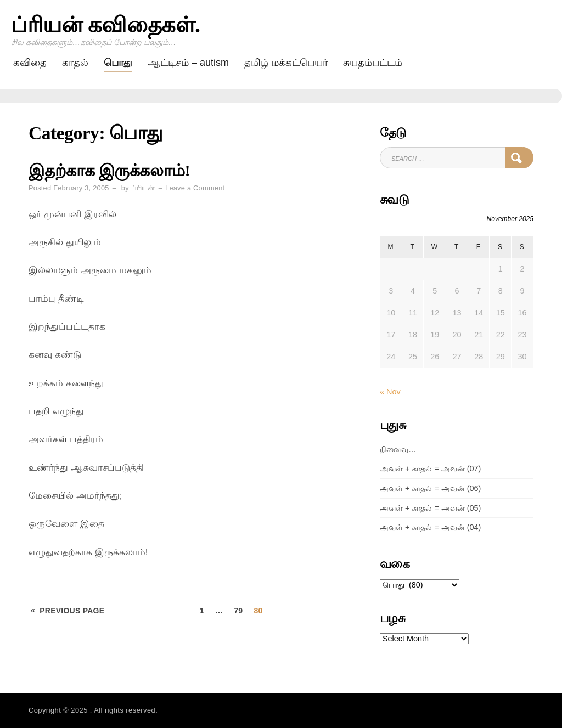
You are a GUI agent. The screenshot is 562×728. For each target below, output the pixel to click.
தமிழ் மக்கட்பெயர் (286, 63)
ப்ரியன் (143, 188)
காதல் (75, 63)
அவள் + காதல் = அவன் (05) (430, 508)
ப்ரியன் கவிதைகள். (106, 25)
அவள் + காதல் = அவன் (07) (430, 469)
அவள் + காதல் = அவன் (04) (430, 527)
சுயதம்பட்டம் (373, 63)
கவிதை (30, 63)
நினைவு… (398, 449)
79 (238, 611)
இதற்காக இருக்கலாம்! (109, 171)
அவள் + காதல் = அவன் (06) (430, 488)
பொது (118, 63)
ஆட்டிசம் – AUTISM (188, 63)
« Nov (390, 392)
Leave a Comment (195, 188)
